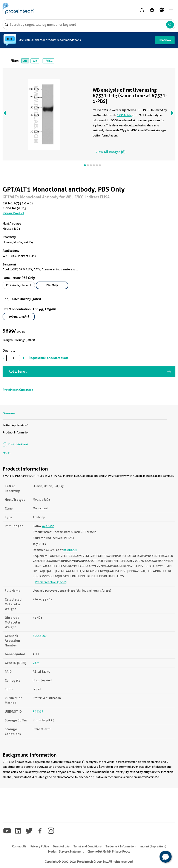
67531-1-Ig (124, 115)
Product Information (16, 432)
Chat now (165, 40)
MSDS (7, 453)
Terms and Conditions (87, 846)
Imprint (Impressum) (153, 846)
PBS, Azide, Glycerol (19, 285)
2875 (36, 663)
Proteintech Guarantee (18, 390)
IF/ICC (48, 61)
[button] (166, 857)
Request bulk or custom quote (49, 358)
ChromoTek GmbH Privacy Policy (109, 852)
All (25, 61)
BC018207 (70, 550)
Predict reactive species (51, 582)
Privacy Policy (40, 846)
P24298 (38, 711)
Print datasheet (15, 444)
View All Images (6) (110, 152)
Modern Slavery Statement (66, 852)
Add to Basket (18, 372)
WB (35, 61)
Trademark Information (120, 846)
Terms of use (61, 846)
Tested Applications (15, 425)
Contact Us (19, 846)
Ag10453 (48, 526)
